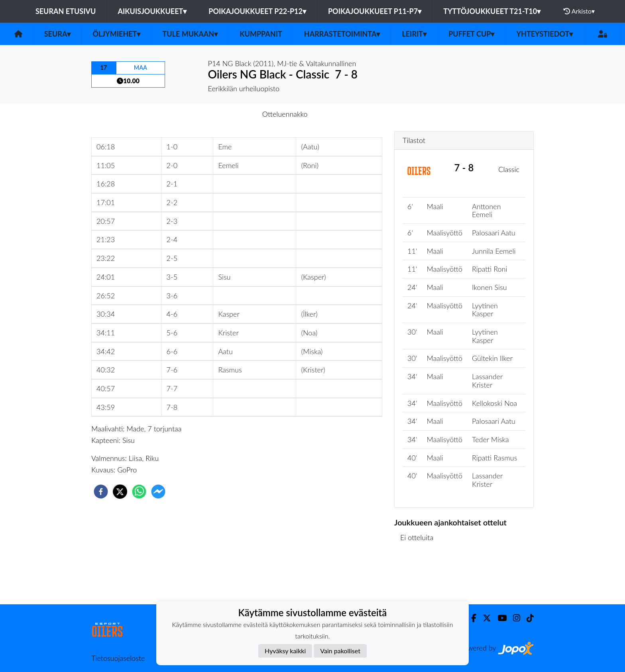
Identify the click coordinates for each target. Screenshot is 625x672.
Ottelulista (420, 577)
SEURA (58, 34)
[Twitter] (484, 618)
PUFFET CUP (471, 34)
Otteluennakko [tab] (285, 114)
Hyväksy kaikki (285, 651)
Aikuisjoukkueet (152, 11)
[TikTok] (527, 618)
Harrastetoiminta (342, 34)
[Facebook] (471, 618)
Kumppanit (261, 34)
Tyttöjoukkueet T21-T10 (492, 11)
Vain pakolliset (340, 651)
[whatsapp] (139, 492)
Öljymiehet (116, 34)
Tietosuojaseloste (118, 658)
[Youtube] (499, 618)
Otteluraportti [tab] (342, 114)
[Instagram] (513, 618)
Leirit (414, 34)
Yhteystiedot (544, 34)
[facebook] (101, 492)
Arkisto (579, 11)
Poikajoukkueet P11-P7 (375, 11)
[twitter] (120, 492)
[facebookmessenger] (158, 492)
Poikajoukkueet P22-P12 (257, 11)
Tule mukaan (190, 34)
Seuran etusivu (66, 11)
